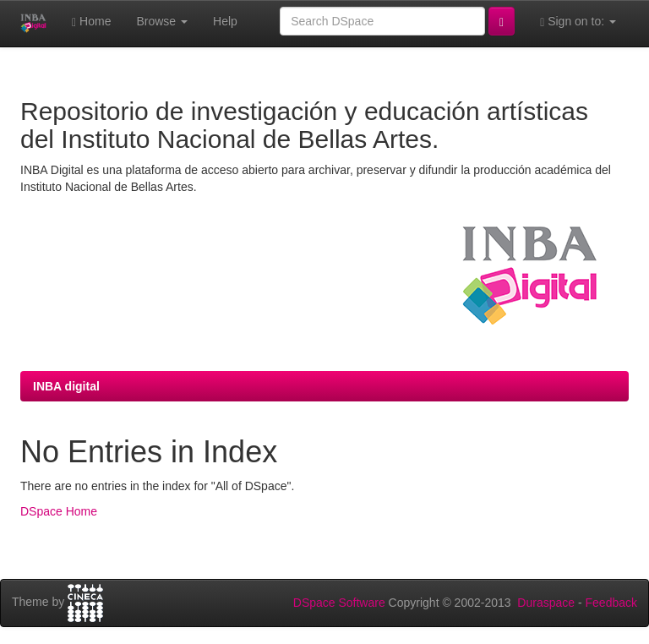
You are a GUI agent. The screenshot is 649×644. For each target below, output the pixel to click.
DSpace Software (339, 603)
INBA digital (66, 386)
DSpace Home (59, 511)
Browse (162, 21)
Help (225, 21)
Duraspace (546, 603)
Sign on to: (578, 22)
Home (91, 22)
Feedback (611, 603)
